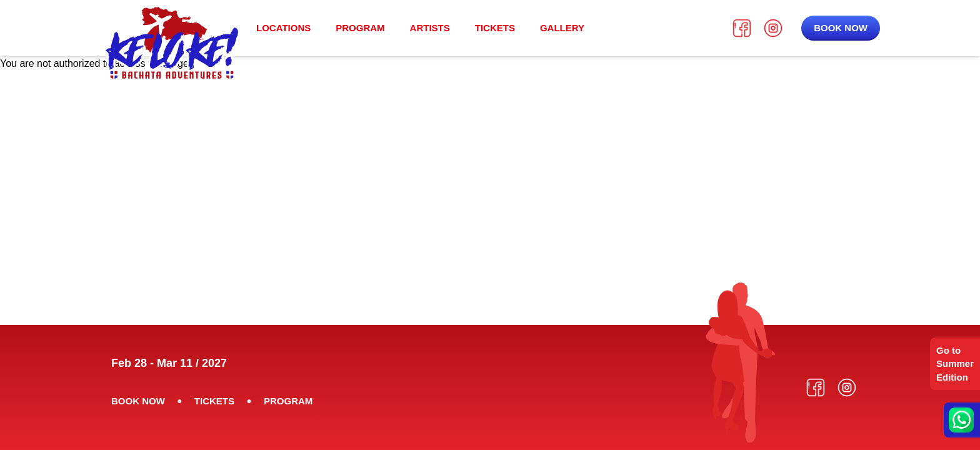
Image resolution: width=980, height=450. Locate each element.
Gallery (562, 28)
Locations (283, 28)
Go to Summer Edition (955, 364)
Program (360, 28)
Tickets (495, 28)
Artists (430, 28)
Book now (841, 28)
